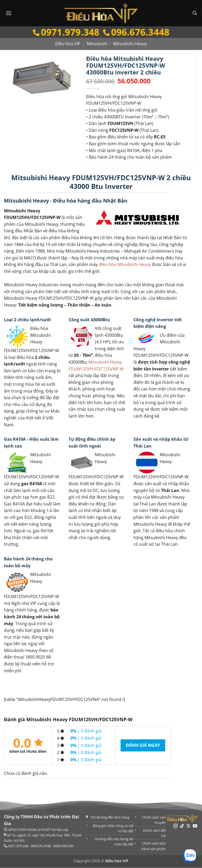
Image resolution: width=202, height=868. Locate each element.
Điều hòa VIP (68, 44)
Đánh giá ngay (143, 745)
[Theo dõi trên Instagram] (175, 826)
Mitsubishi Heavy (130, 44)
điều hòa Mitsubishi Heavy (125, 265)
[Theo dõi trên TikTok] (182, 826)
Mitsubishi (97, 44)
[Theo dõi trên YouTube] (195, 826)
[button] (9, 13)
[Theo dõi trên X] (188, 826)
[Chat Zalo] (190, 856)
